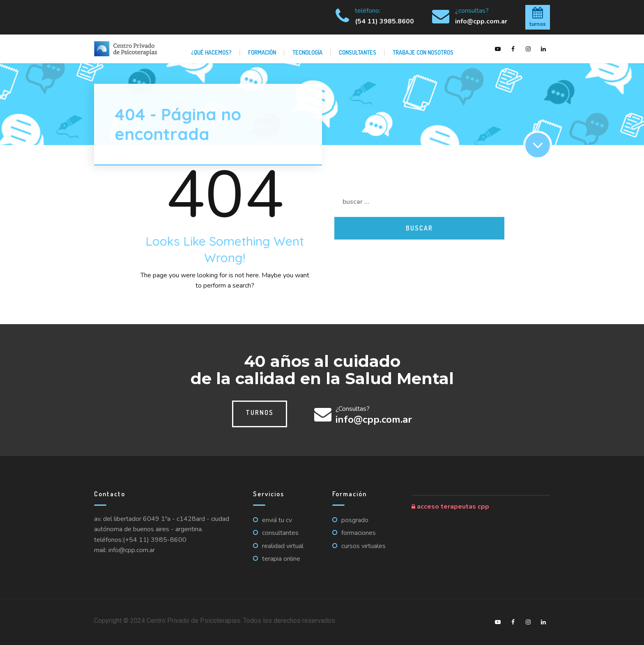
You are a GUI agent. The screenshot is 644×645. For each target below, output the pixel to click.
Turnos (260, 412)
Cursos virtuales (363, 546)
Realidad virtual (283, 546)
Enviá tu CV (277, 520)
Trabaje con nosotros (423, 52)
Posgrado (355, 520)
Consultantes (358, 52)
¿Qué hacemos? (211, 52)
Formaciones (359, 533)
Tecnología (307, 52)
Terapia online (281, 559)
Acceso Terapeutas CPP (450, 507)
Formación (262, 52)
